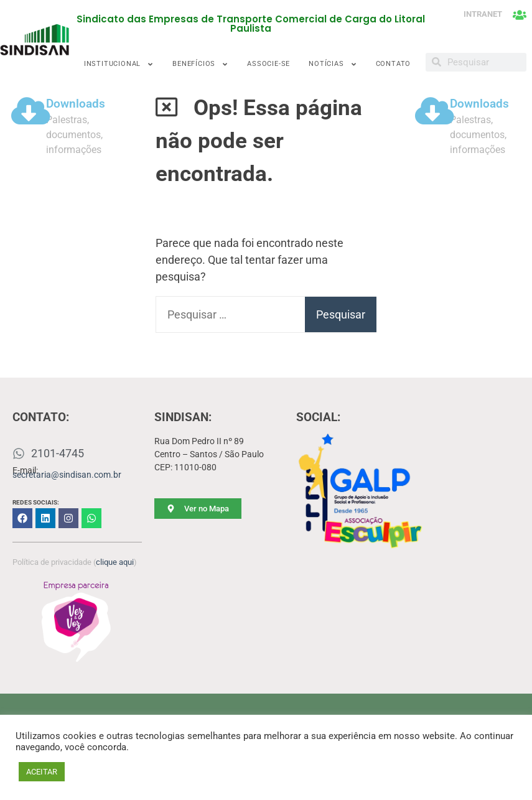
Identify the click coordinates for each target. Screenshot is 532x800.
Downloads (76, 104)
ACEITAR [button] (42, 772)
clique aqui (115, 562)
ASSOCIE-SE (268, 64)
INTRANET (483, 14)
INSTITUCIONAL (119, 64)
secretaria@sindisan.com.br (67, 475)
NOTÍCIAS (333, 64)
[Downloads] (30, 111)
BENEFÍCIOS (200, 64)
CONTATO (394, 64)
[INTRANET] (520, 15)
